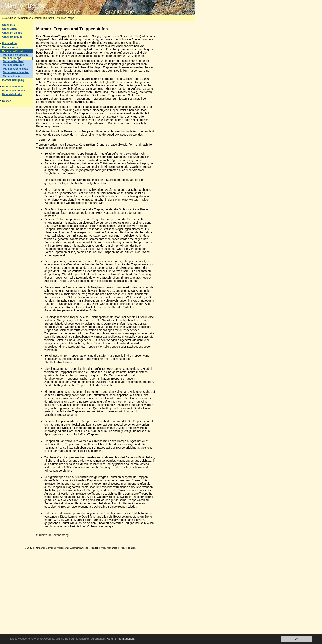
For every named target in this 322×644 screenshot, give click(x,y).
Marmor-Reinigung (13, 80)
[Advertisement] (179, 85)
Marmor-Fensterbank (15, 55)
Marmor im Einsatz (44, 18)
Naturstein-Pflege (12, 87)
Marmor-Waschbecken (16, 72)
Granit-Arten (10, 29)
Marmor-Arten (10, 47)
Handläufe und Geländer (52, 113)
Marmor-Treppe (12, 58)
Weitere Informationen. (120, 639)
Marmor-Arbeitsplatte (16, 69)
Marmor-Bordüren (14, 65)
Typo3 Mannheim (109, 548)
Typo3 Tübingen (127, 548)
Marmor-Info (9, 43)
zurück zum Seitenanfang (52, 535)
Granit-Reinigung (12, 37)
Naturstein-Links (12, 94)
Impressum (62, 548)
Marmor (138, 213)
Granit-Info (9, 25)
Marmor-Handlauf (13, 61)
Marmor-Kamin (12, 76)
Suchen (7, 101)
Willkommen (24, 18)
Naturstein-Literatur (14, 91)
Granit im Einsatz (12, 33)
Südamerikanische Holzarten (84, 548)
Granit (122, 213)
